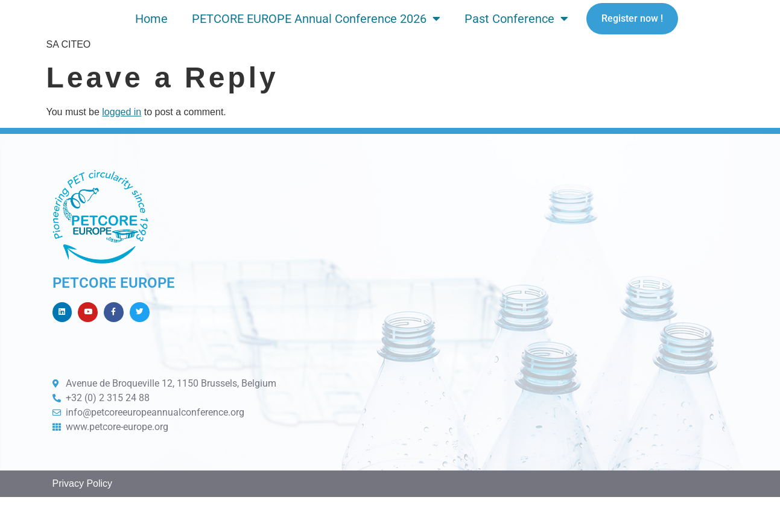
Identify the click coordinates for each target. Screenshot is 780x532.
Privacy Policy (83, 519)
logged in (122, 142)
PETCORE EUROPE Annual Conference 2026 (316, 34)
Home (151, 34)
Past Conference (516, 34)
